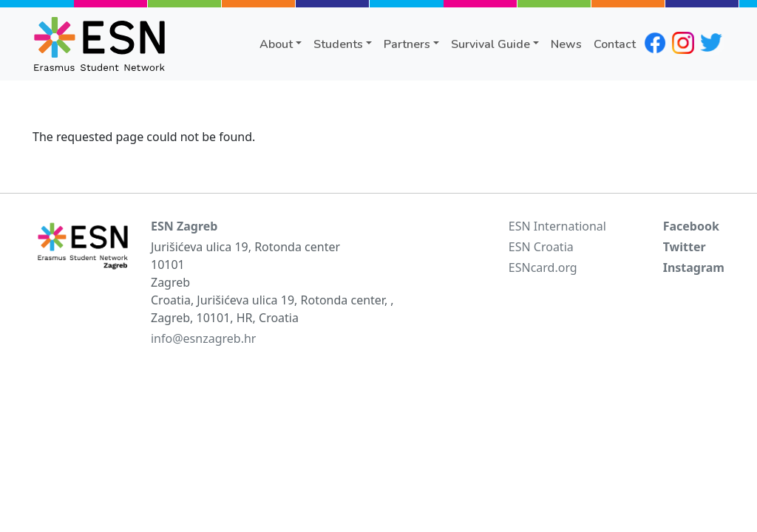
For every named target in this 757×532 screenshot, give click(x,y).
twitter (711, 43)
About (276, 44)
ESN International (557, 226)
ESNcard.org (543, 267)
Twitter (685, 247)
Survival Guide (490, 44)
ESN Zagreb (184, 226)
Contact (615, 44)
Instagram (694, 267)
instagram (683, 43)
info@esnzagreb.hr (203, 338)
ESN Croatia (541, 247)
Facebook (691, 226)
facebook (655, 43)
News (566, 44)
